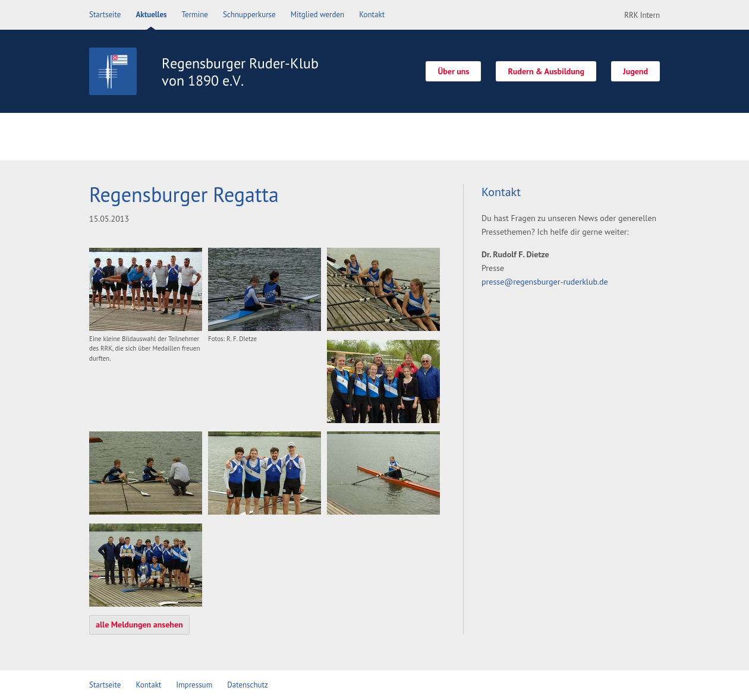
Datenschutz (248, 685)
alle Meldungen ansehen (139, 625)
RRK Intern (642, 15)
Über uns (453, 71)
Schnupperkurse (249, 15)
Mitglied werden (318, 15)
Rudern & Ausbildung (546, 71)
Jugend (635, 71)
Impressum (194, 685)
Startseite (105, 15)
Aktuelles (151, 15)
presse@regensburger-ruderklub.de (545, 282)
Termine (195, 15)
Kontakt (372, 15)
